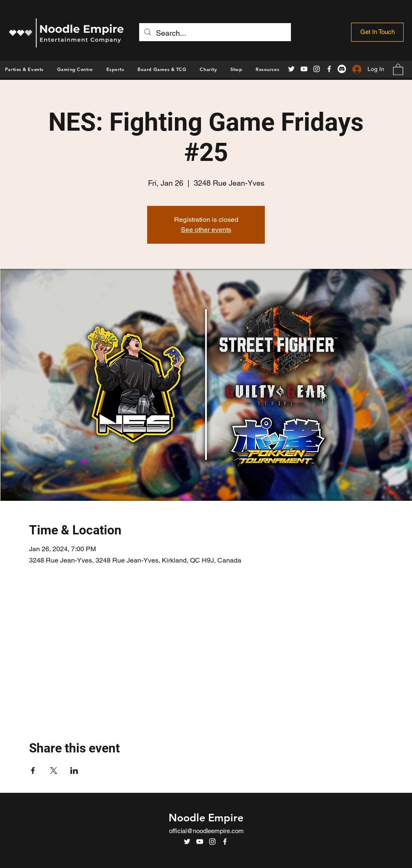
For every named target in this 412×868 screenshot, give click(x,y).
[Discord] (342, 69)
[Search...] (215, 33)
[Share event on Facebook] (33, 771)
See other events (206, 230)
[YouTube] (304, 69)
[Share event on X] (54, 771)
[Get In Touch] (377, 32)
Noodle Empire (206, 818)
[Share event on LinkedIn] (74, 771)
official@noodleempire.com (206, 831)
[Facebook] (329, 69)
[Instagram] (317, 69)
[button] (236, 69)
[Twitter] (291, 69)
